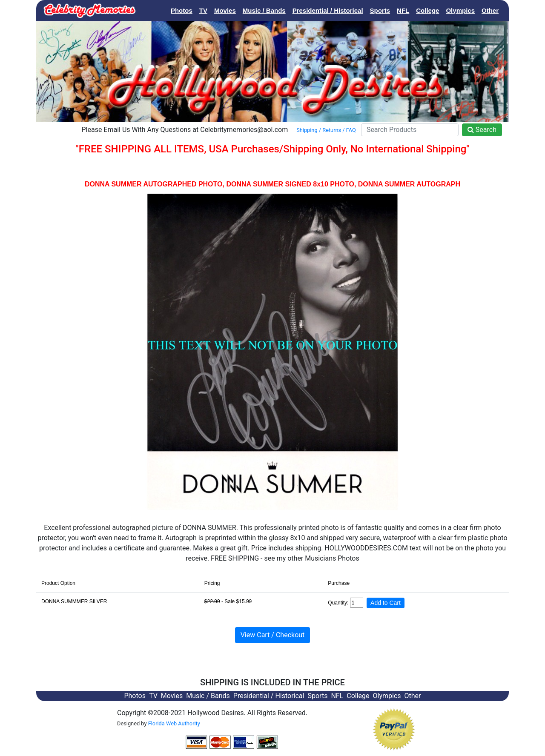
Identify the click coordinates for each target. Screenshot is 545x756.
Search (482, 130)
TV (203, 10)
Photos (182, 10)
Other (490, 10)
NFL (403, 10)
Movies (225, 10)
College (427, 10)
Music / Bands (264, 10)
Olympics (460, 10)
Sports (380, 10)
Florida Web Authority (174, 723)
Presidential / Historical (328, 10)
